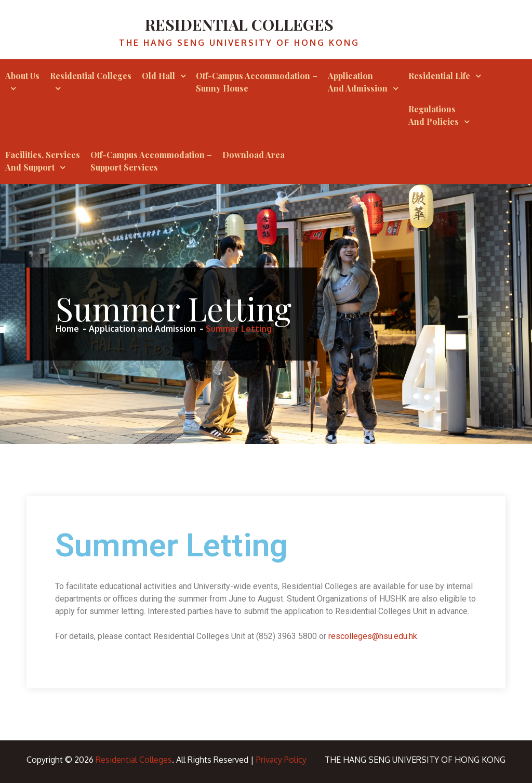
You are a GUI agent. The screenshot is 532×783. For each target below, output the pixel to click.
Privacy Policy (281, 760)
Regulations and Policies (434, 115)
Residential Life (439, 76)
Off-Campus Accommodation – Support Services (151, 161)
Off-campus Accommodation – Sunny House (257, 82)
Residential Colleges (239, 24)
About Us (22, 76)
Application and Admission (358, 82)
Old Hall (158, 76)
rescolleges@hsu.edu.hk (373, 636)
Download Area (254, 155)
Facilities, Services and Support (43, 161)
